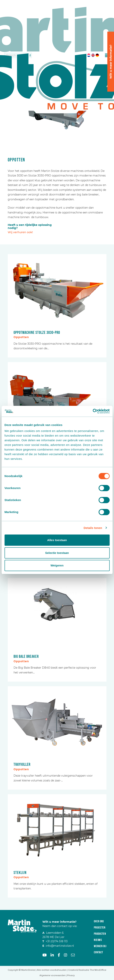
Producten (100, 934)
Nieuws (98, 940)
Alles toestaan (57, 540)
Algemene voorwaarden (52, 975)
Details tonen (93, 528)
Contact (98, 952)
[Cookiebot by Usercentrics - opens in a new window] (93, 411)
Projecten (100, 928)
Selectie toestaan (57, 553)
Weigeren (57, 565)
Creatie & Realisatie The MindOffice (87, 970)
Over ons (99, 921)
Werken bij (100, 946)
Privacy (71, 975)
